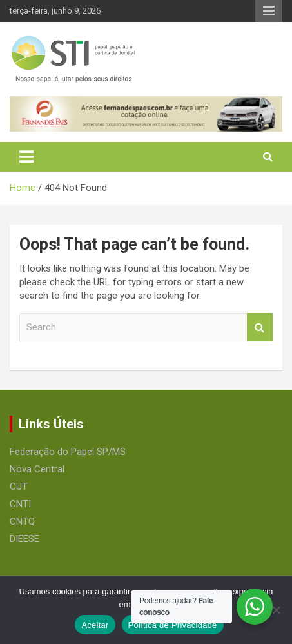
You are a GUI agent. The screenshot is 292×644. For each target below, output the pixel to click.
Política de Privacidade (173, 625)
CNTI (20, 504)
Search (260, 327)
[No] (276, 610)
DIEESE (24, 539)
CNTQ (22, 521)
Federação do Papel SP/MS (68, 452)
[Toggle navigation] (26, 157)
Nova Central (37, 469)
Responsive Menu (269, 11)
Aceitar (95, 625)
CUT (19, 487)
